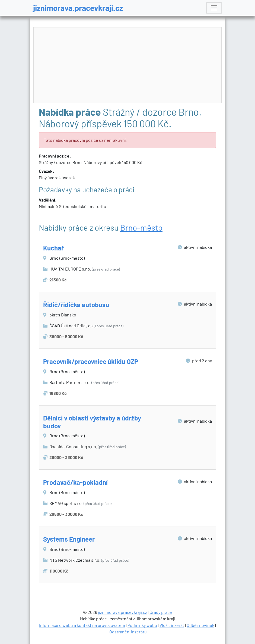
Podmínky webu (142, 625)
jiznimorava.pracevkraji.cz (78, 8)
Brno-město (141, 227)
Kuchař (53, 248)
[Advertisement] (128, 65)
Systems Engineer (69, 539)
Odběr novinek (200, 625)
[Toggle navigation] (214, 8)
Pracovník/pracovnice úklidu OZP (91, 361)
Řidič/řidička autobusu (76, 305)
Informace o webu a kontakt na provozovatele (82, 625)
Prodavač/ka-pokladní (75, 482)
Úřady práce (161, 612)
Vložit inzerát (172, 625)
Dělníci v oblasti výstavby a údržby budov (92, 422)
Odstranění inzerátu (128, 632)
